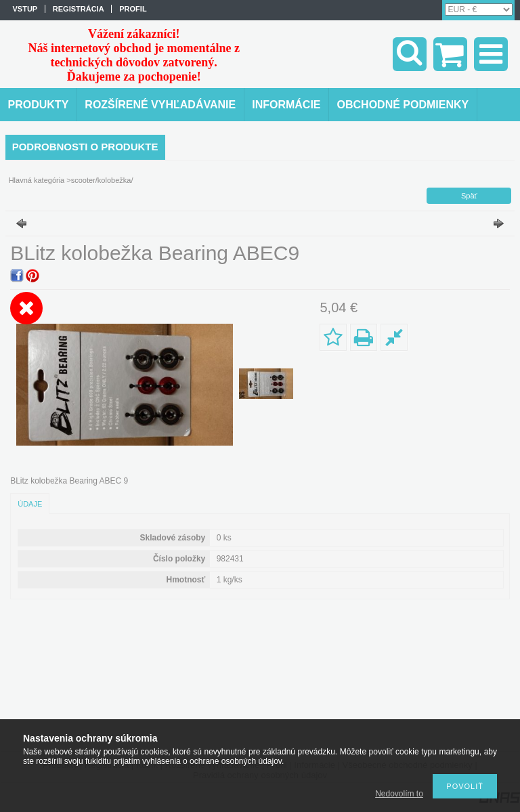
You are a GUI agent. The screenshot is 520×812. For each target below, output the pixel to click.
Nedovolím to (399, 794)
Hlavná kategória (37, 180)
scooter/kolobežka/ (102, 180)
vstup (25, 9)
